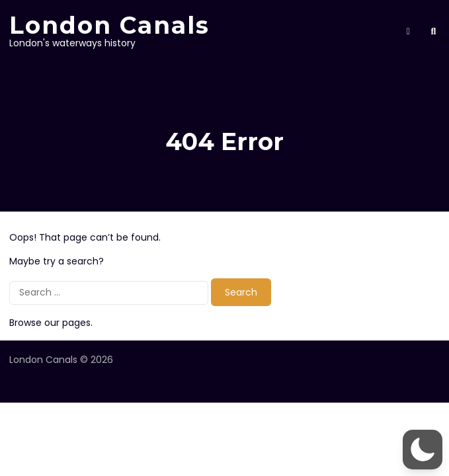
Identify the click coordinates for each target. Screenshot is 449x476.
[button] (423, 450)
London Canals (109, 25)
